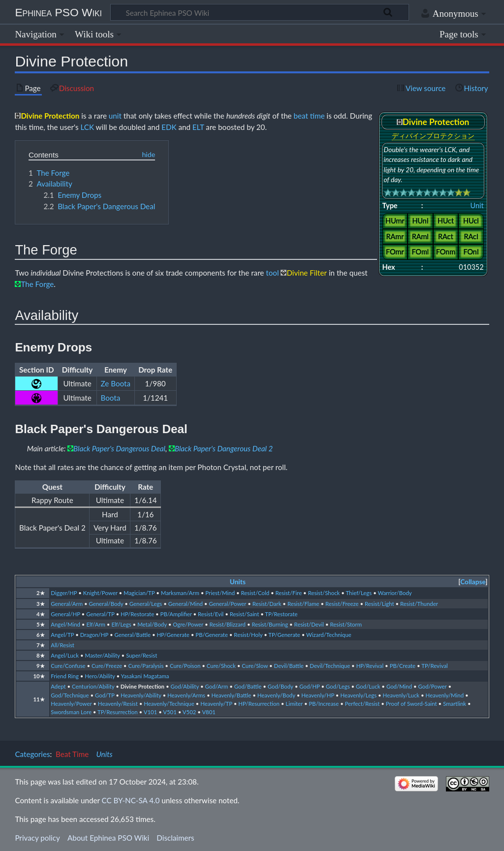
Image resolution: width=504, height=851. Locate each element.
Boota (111, 398)
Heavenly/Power (71, 704)
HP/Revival (370, 666)
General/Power (227, 604)
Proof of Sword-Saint (411, 704)
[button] (473, 582)
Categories (32, 754)
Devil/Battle (289, 666)
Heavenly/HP (318, 695)
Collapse (473, 582)
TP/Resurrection (118, 712)
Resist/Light (379, 604)
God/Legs (338, 686)
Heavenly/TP (216, 704)
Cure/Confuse (68, 666)
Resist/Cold (255, 593)
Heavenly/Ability (141, 695)
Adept (58, 686)
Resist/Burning (270, 624)
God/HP (309, 686)
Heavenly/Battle (231, 695)
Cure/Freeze (107, 666)
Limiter (294, 704)
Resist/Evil (211, 614)
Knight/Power (100, 593)
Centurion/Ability (93, 686)
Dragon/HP (94, 635)
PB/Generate (212, 635)
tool (272, 273)
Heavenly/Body (276, 695)
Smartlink (455, 704)
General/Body (106, 604)
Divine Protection (142, 686)
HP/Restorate (137, 614)
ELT (198, 127)
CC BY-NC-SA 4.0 (131, 800)
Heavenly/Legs (358, 695)
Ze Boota (116, 383)
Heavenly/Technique (169, 704)
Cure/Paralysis (146, 666)
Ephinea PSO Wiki (58, 12)
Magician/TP (139, 593)
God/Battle (248, 686)
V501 (170, 712)
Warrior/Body (395, 593)
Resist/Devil (309, 624)
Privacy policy (37, 838)
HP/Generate (173, 635)
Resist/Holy (248, 635)
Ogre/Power (188, 624)
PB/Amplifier (176, 614)
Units (238, 582)
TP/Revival (435, 666)
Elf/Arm (96, 624)
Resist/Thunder (419, 604)
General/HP (65, 614)
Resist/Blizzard (227, 624)
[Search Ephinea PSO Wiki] (260, 12)
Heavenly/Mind (445, 695)
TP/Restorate (281, 614)
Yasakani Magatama (145, 676)
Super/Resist (142, 655)
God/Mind (399, 686)
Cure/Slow (255, 666)
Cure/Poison (185, 666)
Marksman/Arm (180, 593)
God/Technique (70, 695)
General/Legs (146, 604)
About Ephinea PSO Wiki (108, 838)
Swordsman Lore (71, 712)
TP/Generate (284, 635)
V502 (189, 712)
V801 (209, 712)
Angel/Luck (65, 655)
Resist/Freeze (342, 604)
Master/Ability (103, 655)
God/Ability (185, 686)
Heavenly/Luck (401, 695)
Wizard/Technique (329, 635)
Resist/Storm (346, 624)
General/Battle (132, 635)
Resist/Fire (288, 593)
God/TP (105, 695)
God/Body (281, 686)
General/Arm (67, 604)
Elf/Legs (121, 624)
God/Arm (216, 686)
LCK (87, 127)
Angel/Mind (65, 624)
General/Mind (186, 604)
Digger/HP (64, 593)
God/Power (433, 686)
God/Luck (368, 686)
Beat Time (72, 754)
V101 (151, 712)
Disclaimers (175, 838)
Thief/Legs (359, 593)
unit (115, 116)
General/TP (100, 614)
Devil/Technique (330, 666)
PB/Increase (324, 704)
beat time (309, 116)
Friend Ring (65, 676)
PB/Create (403, 666)
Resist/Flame (303, 604)
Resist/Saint (244, 614)
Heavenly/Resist (118, 704)
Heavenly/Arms (186, 695)
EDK (169, 127)
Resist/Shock (324, 593)
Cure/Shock (221, 666)
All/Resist (63, 645)
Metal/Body (152, 624)
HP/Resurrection (259, 704)
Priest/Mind (220, 593)
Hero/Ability (100, 676)
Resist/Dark (267, 604)
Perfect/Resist (362, 704)
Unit (477, 205)
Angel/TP (62, 635)
